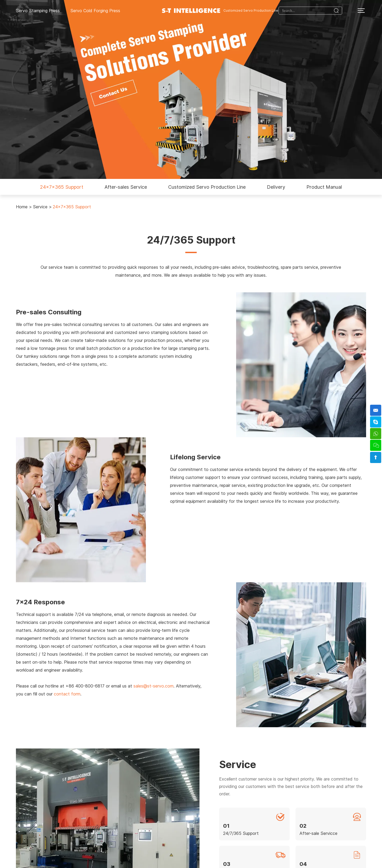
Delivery (276, 187)
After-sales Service (126, 187)
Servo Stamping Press (38, 11)
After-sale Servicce (318, 833)
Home (22, 207)
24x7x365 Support (62, 187)
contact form (67, 694)
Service (40, 207)
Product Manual (324, 187)
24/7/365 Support (241, 833)
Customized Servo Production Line (251, 10)
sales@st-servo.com (153, 686)
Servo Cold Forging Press (95, 11)
